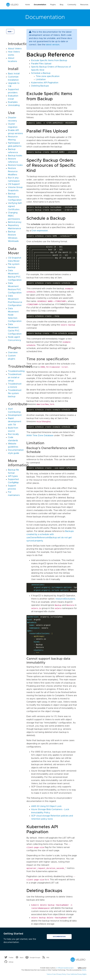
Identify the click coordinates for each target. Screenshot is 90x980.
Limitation (41, 80)
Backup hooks (15, 156)
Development (15, 415)
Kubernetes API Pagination (45, 83)
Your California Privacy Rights (77, 974)
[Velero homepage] (12, 5)
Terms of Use (51, 974)
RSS (48, 958)
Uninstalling (14, 105)
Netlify (84, 970)
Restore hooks (15, 165)
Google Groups (35, 958)
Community (72, 5)
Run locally (13, 434)
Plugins (53, 5)
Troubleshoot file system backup (15, 393)
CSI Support (14, 184)
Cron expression (40, 231)
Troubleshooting (16, 371)
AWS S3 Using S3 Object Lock (46, 806)
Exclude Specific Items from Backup (49, 61)
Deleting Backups (40, 86)
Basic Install (14, 74)
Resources (84, 5)
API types (13, 476)
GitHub (11, 962)
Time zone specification (48, 76)
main (10, 32)
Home (27, 5)
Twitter (11, 958)
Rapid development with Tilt (15, 422)
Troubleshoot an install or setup (15, 378)
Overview (13, 353)
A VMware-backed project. (71, 968)
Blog (62, 5)
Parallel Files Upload (41, 64)
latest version (53, 45)
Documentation (40, 5)
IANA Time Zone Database (40, 436)
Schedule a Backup (41, 73)
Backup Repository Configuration (15, 197)
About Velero (15, 49)
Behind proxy (15, 222)
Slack (22, 958)
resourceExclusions (65, 599)
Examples (13, 102)
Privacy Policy (61, 974)
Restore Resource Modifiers (13, 172)
